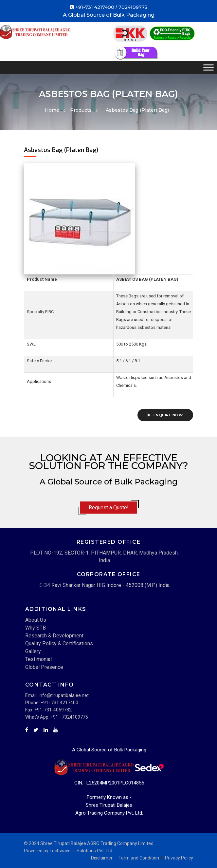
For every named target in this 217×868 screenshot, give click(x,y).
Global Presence (44, 667)
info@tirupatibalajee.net (64, 695)
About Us (36, 620)
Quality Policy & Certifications (59, 643)
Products (81, 110)
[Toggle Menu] (208, 67)
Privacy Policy (179, 858)
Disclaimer (102, 858)
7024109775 (133, 7)
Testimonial (38, 659)
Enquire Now (165, 415)
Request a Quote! (109, 508)
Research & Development (54, 636)
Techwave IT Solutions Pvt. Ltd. (81, 851)
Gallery (33, 651)
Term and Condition (139, 858)
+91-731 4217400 (95, 7)
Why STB (36, 628)
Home (52, 110)
